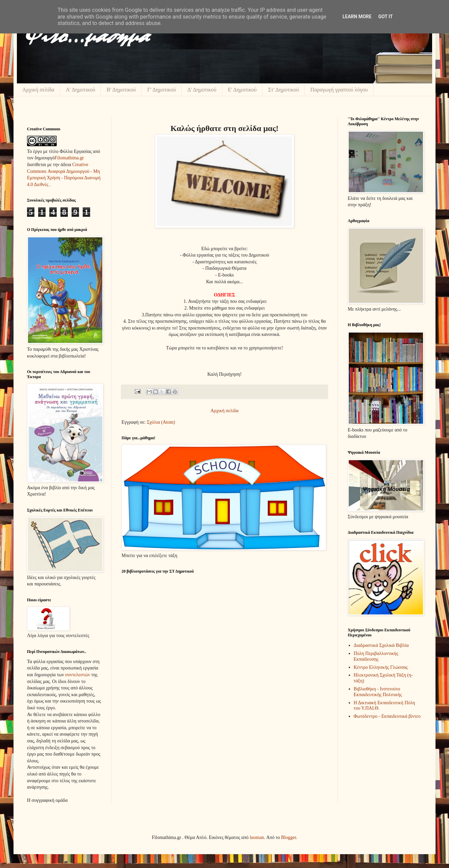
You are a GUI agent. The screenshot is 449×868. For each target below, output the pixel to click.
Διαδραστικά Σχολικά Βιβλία (381, 645)
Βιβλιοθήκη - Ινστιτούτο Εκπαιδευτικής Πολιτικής (378, 692)
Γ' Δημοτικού (162, 90)
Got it (385, 17)
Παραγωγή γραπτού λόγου (339, 90)
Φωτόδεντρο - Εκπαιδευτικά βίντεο (387, 716)
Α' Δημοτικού (81, 90)
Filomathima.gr (69, 158)
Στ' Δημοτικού (283, 90)
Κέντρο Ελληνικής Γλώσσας (381, 667)
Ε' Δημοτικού (242, 90)
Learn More (357, 17)
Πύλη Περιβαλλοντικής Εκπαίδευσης (376, 656)
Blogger (289, 837)
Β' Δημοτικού (121, 90)
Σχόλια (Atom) (161, 422)
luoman (257, 837)
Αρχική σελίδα (38, 90)
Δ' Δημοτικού (202, 90)
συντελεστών (78, 675)
